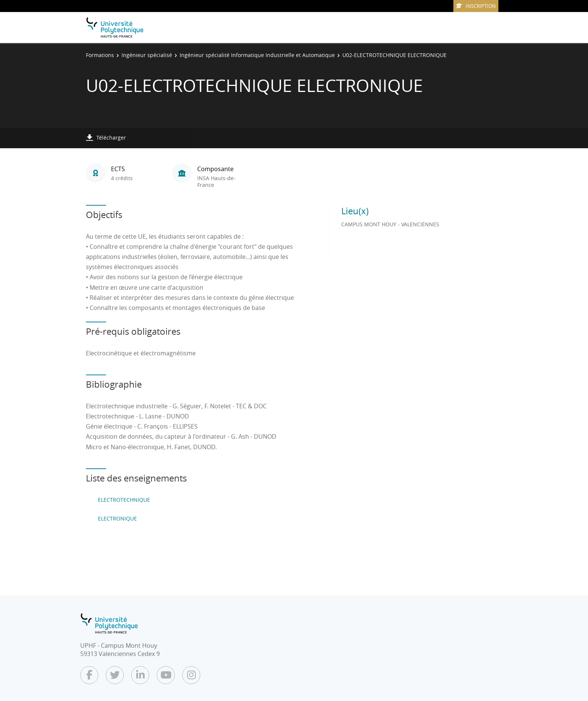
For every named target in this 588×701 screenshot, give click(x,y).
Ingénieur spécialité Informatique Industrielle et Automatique (257, 55)
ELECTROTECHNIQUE (124, 500)
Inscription (476, 6)
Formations (100, 55)
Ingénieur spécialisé (147, 55)
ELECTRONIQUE (117, 518)
